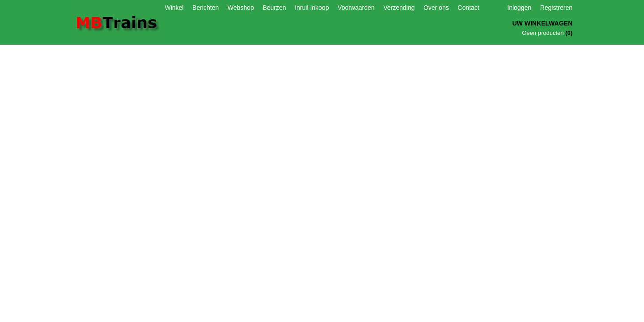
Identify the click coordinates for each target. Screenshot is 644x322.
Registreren (556, 8)
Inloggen (519, 8)
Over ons (436, 8)
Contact (468, 8)
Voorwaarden (356, 8)
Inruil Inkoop (312, 8)
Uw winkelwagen (542, 23)
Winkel (174, 8)
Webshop (241, 8)
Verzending (399, 8)
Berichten (205, 8)
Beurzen (274, 8)
